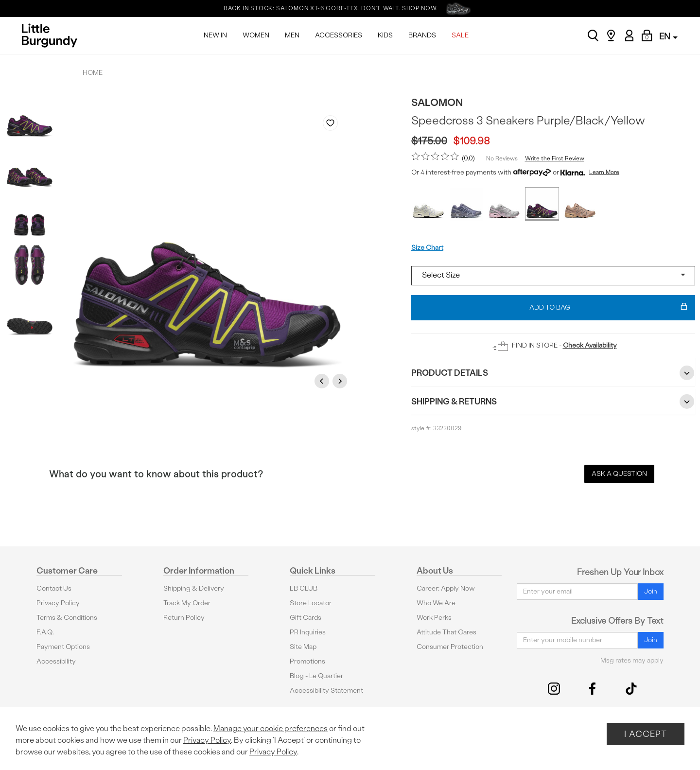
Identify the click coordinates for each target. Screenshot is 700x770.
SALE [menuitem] (460, 35)
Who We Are (436, 603)
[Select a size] (553, 276)
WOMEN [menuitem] (256, 35)
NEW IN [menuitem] (215, 35)
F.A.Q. (45, 632)
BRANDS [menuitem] (422, 35)
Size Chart (427, 248)
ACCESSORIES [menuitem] (339, 35)
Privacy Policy (58, 603)
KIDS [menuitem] (385, 35)
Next (341, 381)
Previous (323, 381)
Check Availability (590, 345)
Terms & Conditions (67, 618)
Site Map (303, 647)
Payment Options (63, 647)
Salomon (437, 102)
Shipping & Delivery (194, 588)
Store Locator (311, 603)
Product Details (553, 373)
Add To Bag (608, 308)
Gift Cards (306, 618)
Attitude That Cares (446, 632)
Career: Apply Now (446, 588)
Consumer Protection (450, 647)
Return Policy (184, 618)
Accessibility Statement (326, 691)
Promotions (307, 661)
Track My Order (187, 603)
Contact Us (54, 588)
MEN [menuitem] (292, 35)
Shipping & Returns (553, 402)
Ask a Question (619, 474)
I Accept (646, 734)
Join (651, 591)
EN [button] (668, 36)
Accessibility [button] (56, 661)
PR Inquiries (308, 632)
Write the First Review (555, 158)
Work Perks (434, 618)
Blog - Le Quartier (316, 676)
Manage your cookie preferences (271, 728)
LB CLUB (304, 588)
